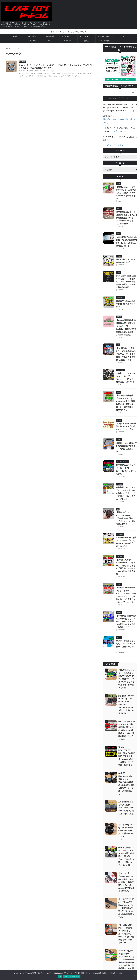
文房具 (86, 41)
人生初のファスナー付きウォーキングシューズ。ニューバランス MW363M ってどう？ (126, 345)
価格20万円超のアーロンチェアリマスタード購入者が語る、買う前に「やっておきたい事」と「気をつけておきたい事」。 (126, 752)
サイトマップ (44, 953)
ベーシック (54, 71)
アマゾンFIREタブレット (68, 36)
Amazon (37, 71)
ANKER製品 (50, 36)
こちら (114, 127)
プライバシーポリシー (68, 953)
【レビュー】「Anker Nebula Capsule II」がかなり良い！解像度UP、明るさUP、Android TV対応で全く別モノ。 (126, 778)
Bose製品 (14, 36)
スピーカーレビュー (86, 36)
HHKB (50, 41)
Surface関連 (32, 36)
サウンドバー (68, 41)
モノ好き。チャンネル (112, 141)
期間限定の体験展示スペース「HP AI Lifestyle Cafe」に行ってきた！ (126, 423)
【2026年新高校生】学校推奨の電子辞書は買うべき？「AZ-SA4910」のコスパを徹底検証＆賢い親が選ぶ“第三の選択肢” (126, 303)
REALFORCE (32, 41)
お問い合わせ (55, 953)
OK (60, 977)
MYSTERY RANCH (104, 36)
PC (123, 36)
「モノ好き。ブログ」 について (88, 953)
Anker (42, 71)
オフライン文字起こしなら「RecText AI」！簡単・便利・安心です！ (126, 566)
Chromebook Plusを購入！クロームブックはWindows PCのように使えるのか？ (126, 483)
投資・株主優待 (105, 41)
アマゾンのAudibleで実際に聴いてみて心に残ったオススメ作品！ (126, 386)
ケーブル (47, 71)
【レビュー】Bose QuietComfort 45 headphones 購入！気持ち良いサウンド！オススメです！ (126, 729)
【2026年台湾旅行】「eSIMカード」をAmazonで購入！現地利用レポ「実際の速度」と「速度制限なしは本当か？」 (126, 365)
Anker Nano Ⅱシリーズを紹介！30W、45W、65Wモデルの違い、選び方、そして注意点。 (126, 709)
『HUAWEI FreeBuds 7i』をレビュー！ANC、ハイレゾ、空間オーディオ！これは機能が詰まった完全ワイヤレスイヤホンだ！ (127, 525)
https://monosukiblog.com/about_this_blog (119, 119)
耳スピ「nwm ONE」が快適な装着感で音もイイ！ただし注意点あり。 (126, 405)
